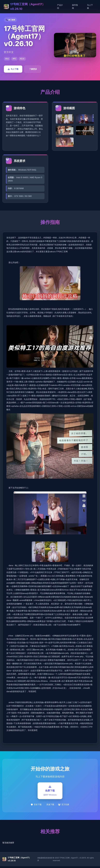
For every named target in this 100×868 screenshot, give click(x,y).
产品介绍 (60, 7)
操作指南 (75, 7)
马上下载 (90, 7)
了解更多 (33, 69)
